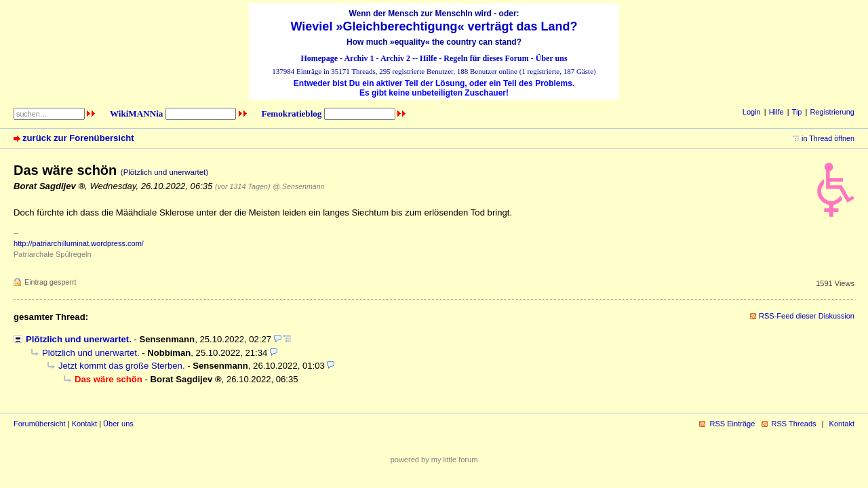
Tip (797, 112)
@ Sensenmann (298, 186)
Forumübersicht (40, 424)
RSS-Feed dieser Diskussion (807, 316)
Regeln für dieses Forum (486, 58)
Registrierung (832, 112)
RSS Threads (794, 424)
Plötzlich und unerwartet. (79, 339)
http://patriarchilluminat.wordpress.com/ (79, 243)
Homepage (319, 58)
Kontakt (84, 424)
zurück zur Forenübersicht (78, 138)
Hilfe (428, 58)
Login (752, 112)
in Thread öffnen (828, 138)
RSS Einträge (732, 424)
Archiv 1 (359, 58)
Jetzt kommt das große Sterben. (122, 366)
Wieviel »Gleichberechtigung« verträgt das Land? (434, 26)
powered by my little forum (434, 460)
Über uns (552, 58)
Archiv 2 (395, 58)
